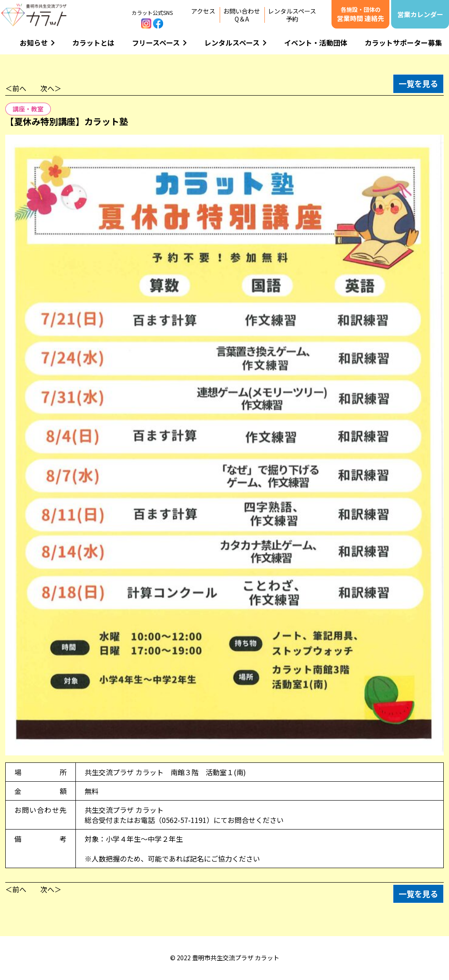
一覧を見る (418, 83)
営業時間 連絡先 (360, 14)
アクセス (203, 11)
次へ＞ (51, 88)
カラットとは (93, 43)
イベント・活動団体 (316, 43)
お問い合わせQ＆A (242, 15)
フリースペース (159, 43)
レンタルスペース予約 (292, 15)
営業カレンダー (420, 14)
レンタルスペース (235, 43)
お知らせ (37, 43)
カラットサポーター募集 (403, 43)
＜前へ (16, 88)
